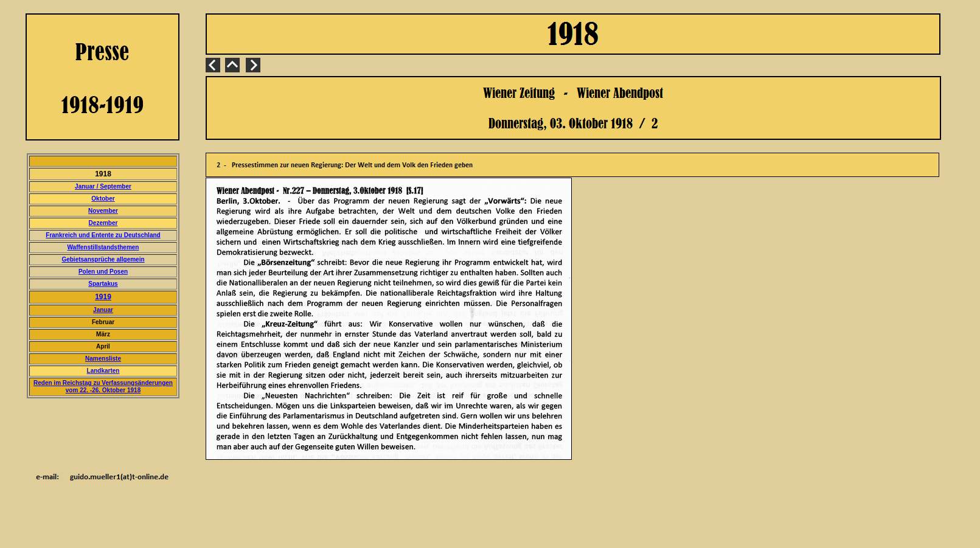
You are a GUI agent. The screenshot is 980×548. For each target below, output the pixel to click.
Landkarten (103, 371)
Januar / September (103, 186)
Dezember (103, 223)
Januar (103, 310)
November (103, 211)
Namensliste (103, 359)
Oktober (103, 199)
